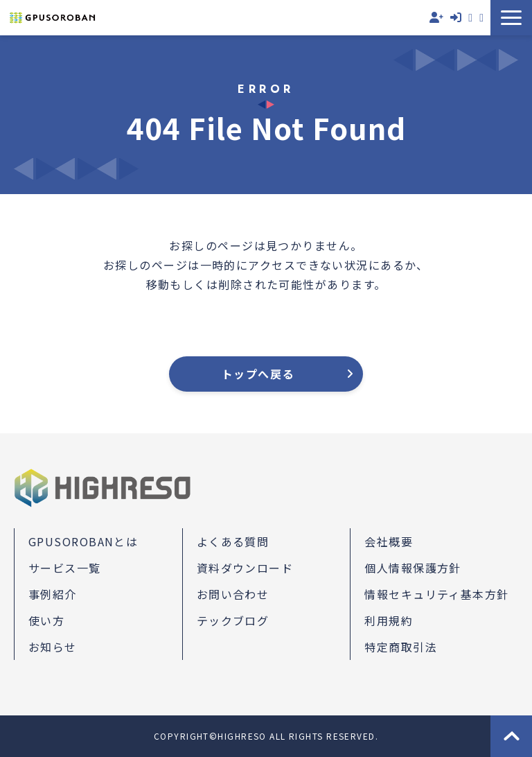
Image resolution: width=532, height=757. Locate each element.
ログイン (456, 18)
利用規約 (389, 620)
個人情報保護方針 (413, 568)
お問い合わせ (470, 18)
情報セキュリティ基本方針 (436, 594)
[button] (511, 18)
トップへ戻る (258, 374)
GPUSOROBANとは (83, 541)
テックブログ (233, 620)
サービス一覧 (65, 568)
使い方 (46, 620)
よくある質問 (233, 541)
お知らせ (53, 647)
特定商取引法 (401, 647)
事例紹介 (53, 594)
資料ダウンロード (481, 18)
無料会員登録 (436, 18)
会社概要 (389, 541)
